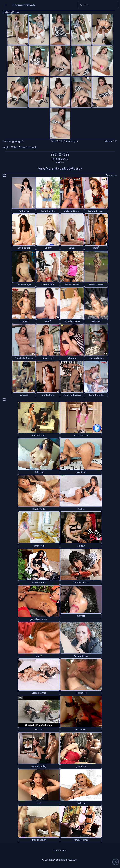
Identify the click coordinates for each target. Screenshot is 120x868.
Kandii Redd (39, 509)
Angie (20, 141)
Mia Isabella (48, 395)
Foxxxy (81, 546)
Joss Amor (81, 472)
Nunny (48, 248)
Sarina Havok (81, 656)
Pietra (81, 509)
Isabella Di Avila (81, 582)
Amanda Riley (39, 766)
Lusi (39, 803)
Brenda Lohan (39, 840)
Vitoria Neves (39, 693)
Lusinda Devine (72, 321)
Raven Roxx (39, 546)
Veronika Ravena (72, 395)
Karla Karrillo (48, 211)
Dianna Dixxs (72, 285)
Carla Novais (39, 435)
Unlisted (24, 395)
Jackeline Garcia (39, 619)
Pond (48, 321)
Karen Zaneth (39, 582)
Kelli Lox (39, 472)
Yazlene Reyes (24, 285)
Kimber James (96, 285)
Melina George (96, 211)
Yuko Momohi (81, 435)
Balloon (96, 321)
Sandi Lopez (24, 248)
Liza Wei (24, 321)
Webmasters (60, 850)
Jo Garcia (81, 766)
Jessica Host (81, 730)
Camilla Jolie (48, 285)
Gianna (72, 358)
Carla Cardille (96, 395)
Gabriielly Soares (24, 358)
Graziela (39, 730)
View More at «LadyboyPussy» (60, 168)
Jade (96, 248)
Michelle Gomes (72, 211)
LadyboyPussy (11, 12)
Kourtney (48, 358)
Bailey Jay (24, 211)
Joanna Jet (81, 693)
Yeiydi (72, 248)
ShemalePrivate (24, 5)
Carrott (81, 616)
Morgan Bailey (96, 358)
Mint (39, 656)
